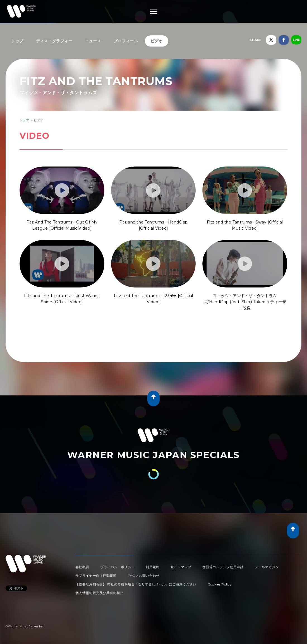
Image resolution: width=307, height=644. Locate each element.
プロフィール (126, 41)
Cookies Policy (220, 584)
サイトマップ (181, 567)
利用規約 (153, 567)
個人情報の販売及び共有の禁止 (99, 593)
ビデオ (157, 41)
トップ (17, 41)
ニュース (93, 41)
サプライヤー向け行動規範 (96, 576)
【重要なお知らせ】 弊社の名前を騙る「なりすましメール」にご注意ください (136, 584)
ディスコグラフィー (54, 41)
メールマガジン (267, 567)
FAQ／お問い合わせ (144, 576)
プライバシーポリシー (117, 567)
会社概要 (82, 567)
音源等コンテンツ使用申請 (223, 567)
